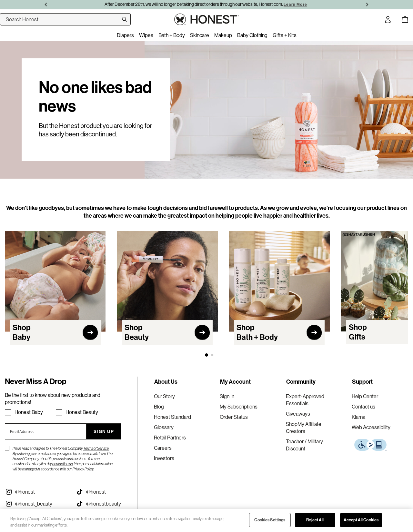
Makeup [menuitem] (223, 35)
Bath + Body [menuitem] (172, 35)
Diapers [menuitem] (125, 35)
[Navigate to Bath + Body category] (279, 292)
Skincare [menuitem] (200, 35)
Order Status (234, 417)
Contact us (363, 407)
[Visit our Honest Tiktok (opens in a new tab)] (106, 492)
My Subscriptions (239, 407)
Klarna (358, 417)
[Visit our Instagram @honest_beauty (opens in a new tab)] (35, 504)
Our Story (164, 396)
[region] (206, 521)
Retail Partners (170, 438)
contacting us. (63, 464)
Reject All (315, 520)
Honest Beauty (82, 412)
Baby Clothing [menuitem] (252, 35)
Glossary (164, 427)
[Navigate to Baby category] (55, 292)
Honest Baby (29, 412)
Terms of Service (96, 448)
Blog (159, 407)
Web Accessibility (371, 427)
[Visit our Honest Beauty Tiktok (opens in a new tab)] (106, 504)
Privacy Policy (83, 469)
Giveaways (298, 414)
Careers (163, 448)
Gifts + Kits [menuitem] (285, 35)
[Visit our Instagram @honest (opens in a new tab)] (35, 492)
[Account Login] (388, 21)
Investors (164, 458)
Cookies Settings (270, 520)
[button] (206, 355)
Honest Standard (172, 417)
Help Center (365, 396)
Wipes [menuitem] (146, 35)
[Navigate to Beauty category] (167, 292)
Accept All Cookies (361, 520)
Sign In (227, 396)
